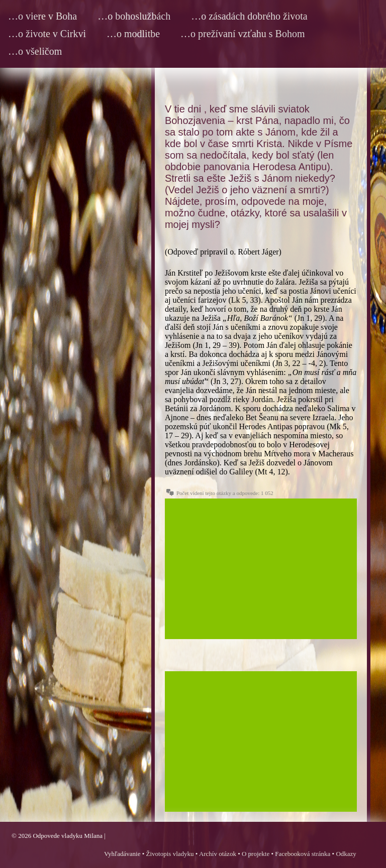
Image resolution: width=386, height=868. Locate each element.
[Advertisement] (261, 569)
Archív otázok (218, 854)
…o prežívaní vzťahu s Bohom (243, 34)
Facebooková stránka (303, 854)
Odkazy (346, 854)
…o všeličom (35, 51)
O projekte (256, 854)
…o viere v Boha (42, 16)
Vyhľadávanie (122, 854)
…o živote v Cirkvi (47, 34)
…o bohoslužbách (134, 16)
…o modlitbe (133, 34)
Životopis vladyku (170, 854)
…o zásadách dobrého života (249, 16)
